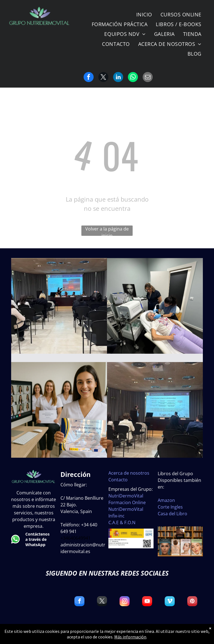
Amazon (166, 500)
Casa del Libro (172, 514)
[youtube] (147, 602)
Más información (130, 637)
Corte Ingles (170, 507)
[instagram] (125, 602)
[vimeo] (170, 602)
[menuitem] (144, 15)
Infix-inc (116, 516)
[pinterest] (192, 602)
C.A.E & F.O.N (122, 522)
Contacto (118, 480)
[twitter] (102, 602)
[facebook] (79, 602)
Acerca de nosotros (129, 473)
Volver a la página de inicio (107, 231)
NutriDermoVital (126, 496)
